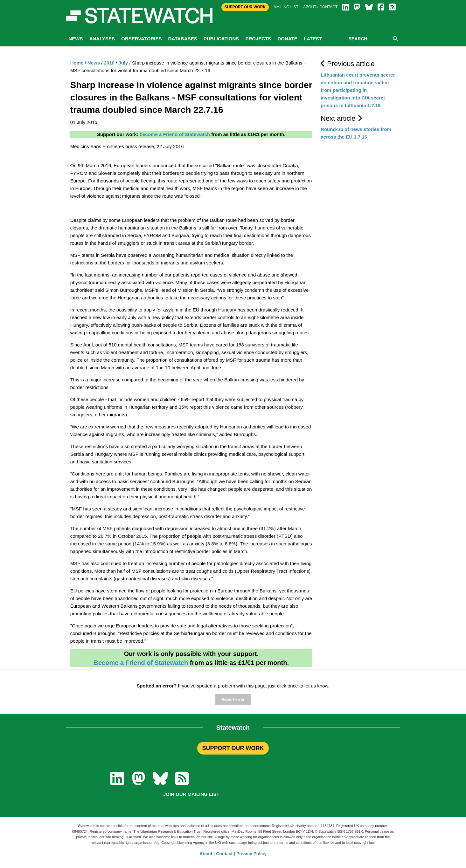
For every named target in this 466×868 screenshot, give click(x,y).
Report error (233, 700)
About (206, 854)
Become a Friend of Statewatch (141, 663)
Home (77, 63)
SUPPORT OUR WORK (233, 748)
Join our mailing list (191, 794)
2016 (109, 63)
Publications (221, 39)
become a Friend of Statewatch (175, 134)
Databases (183, 39)
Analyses (102, 39)
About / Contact (320, 7)
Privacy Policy (251, 854)
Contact (224, 854)
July (123, 63)
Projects (258, 39)
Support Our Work (245, 7)
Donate (287, 39)
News (76, 39)
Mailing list (286, 7)
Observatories (141, 39)
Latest (313, 39)
